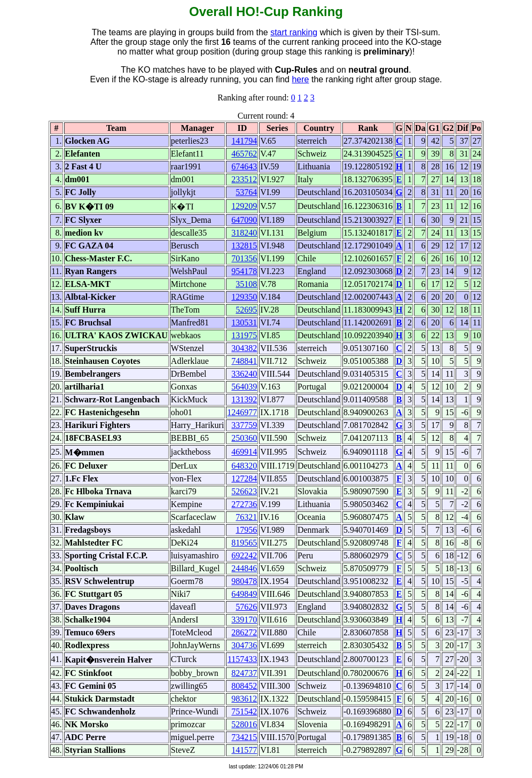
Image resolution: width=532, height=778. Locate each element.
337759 (244, 425)
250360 (244, 438)
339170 (244, 620)
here (300, 79)
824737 (244, 673)
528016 (244, 724)
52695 (246, 310)
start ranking (294, 32)
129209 (244, 206)
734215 (244, 737)
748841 (244, 361)
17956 (246, 530)
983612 (244, 699)
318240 (244, 233)
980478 (244, 581)
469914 (244, 452)
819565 (244, 543)
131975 (244, 335)
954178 (244, 271)
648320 (244, 466)
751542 (244, 711)
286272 (244, 632)
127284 (244, 479)
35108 (246, 284)
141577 (244, 750)
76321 (246, 517)
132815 (244, 246)
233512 (244, 179)
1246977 (242, 412)
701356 (244, 258)
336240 (244, 374)
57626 (246, 607)
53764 (246, 192)
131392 (244, 399)
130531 (244, 322)
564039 (244, 387)
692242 (244, 555)
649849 (244, 594)
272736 (244, 504)
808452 (244, 686)
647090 (244, 220)
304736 (244, 645)
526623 (244, 491)
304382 (244, 348)
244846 (244, 568)
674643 (244, 166)
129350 (244, 297)
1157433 (242, 659)
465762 (244, 154)
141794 (244, 141)
